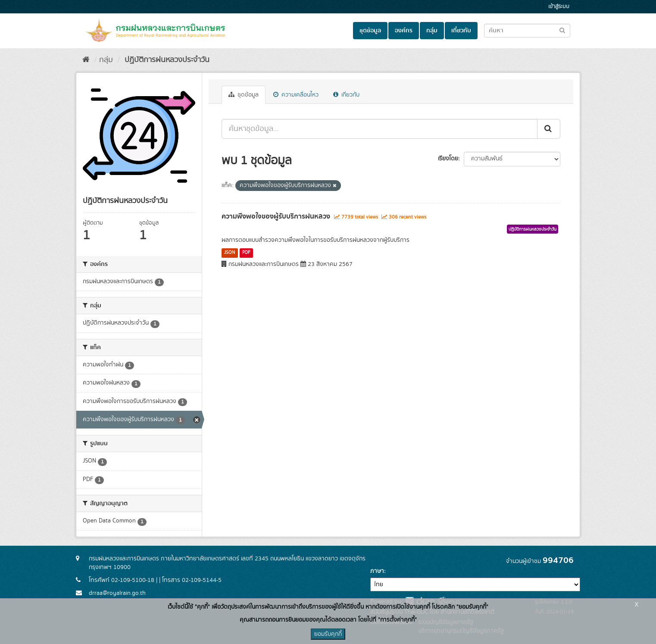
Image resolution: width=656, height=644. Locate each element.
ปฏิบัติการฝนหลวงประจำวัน (166, 60)
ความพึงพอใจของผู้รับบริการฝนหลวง (276, 216)
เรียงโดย (448, 159)
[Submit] (549, 129)
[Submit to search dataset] (562, 30)
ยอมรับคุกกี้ (328, 634)
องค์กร (404, 31)
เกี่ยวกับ (461, 31)
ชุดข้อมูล (370, 31)
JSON (230, 253)
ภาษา (377, 571)
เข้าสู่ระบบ (559, 7)
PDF (246, 253)
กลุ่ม (432, 31)
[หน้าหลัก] (86, 60)
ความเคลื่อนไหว (296, 95)
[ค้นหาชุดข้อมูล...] (380, 129)
